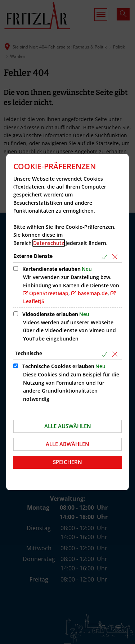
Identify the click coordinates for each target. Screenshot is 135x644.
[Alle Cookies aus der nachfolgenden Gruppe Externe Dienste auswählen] (106, 257)
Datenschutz (49, 243)
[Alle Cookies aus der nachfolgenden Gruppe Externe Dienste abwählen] (116, 257)
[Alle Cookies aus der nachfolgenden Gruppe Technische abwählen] (116, 354)
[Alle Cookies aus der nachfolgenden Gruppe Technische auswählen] (106, 354)
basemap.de (93, 293)
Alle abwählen (67, 444)
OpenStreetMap (49, 293)
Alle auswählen (68, 426)
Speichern (67, 462)
